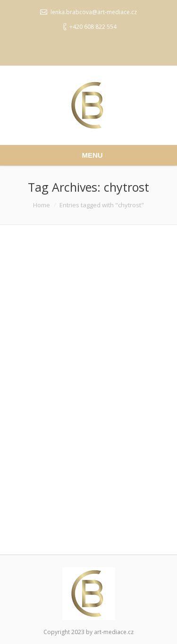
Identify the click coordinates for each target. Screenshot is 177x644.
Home (42, 205)
